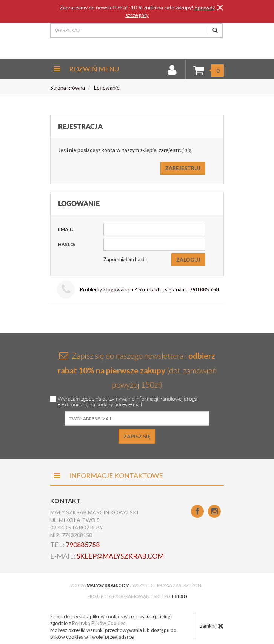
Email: (66, 229)
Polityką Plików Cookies (99, 623)
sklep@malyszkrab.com (120, 556)
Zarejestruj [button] (183, 168)
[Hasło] (154, 244)
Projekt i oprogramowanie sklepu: (137, 596)
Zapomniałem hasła (125, 259)
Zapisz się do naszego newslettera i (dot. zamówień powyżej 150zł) (137, 370)
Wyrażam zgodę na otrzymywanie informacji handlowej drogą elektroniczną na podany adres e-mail (128, 402)
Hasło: (67, 244)
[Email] (154, 229)
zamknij (212, 626)
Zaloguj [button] (188, 259)
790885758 (83, 545)
